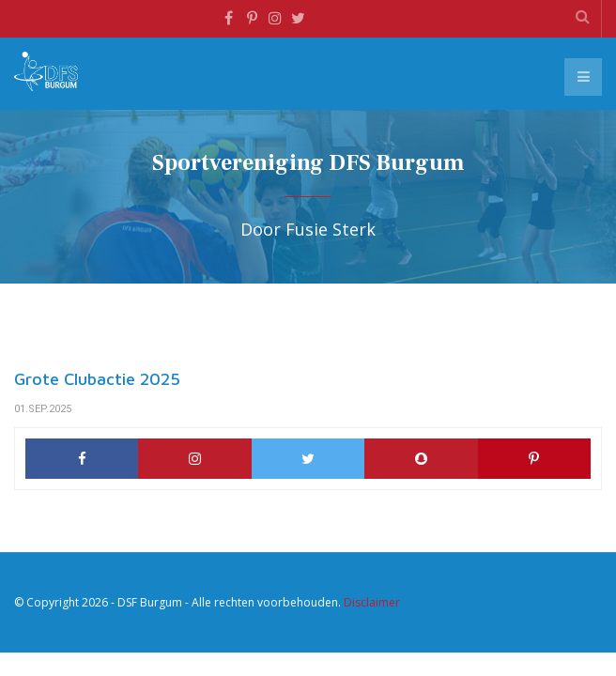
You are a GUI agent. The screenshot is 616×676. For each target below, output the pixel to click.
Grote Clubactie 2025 (97, 379)
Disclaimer (372, 602)
